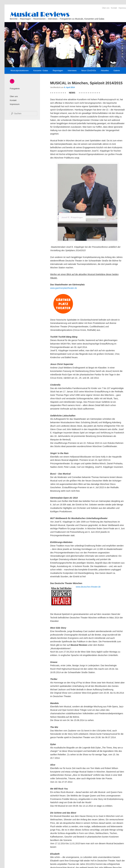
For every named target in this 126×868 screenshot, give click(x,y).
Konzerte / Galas (41, 71)
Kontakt (114, 8)
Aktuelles (105, 71)
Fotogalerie (15, 89)
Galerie (117, 71)
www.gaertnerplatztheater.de (64, 288)
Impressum (15, 104)
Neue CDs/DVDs (89, 71)
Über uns (106, 8)
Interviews (72, 71)
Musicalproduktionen (20, 71)
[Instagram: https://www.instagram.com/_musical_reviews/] (12, 81)
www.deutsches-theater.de (88, 587)
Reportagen (58, 71)
